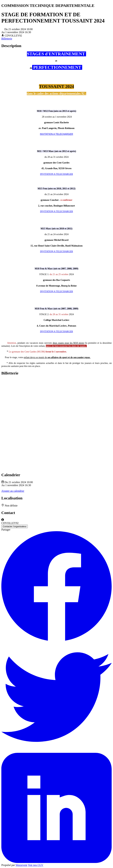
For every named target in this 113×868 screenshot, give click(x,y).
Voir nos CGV (36, 865)
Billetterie (7, 39)
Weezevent (21, 865)
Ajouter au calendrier (13, 491)
